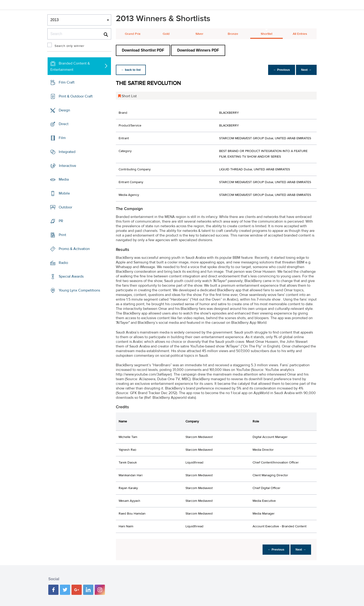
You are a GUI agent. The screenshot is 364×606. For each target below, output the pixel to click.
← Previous (280, 70)
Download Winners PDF (198, 50)
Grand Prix (133, 34)
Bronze (233, 34)
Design (64, 110)
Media (64, 179)
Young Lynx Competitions (79, 290)
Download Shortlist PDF (143, 50)
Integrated (67, 152)
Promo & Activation (74, 249)
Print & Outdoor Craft (76, 96)
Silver (199, 34)
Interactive (68, 165)
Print (62, 235)
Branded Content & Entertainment (70, 66)
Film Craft (67, 82)
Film (62, 138)
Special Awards (71, 276)
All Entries (300, 34)
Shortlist (266, 34)
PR (61, 221)
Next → (306, 70)
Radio (63, 263)
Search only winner (69, 46)
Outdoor (65, 207)
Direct (64, 124)
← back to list (131, 70)
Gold (166, 34)
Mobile (64, 193)
